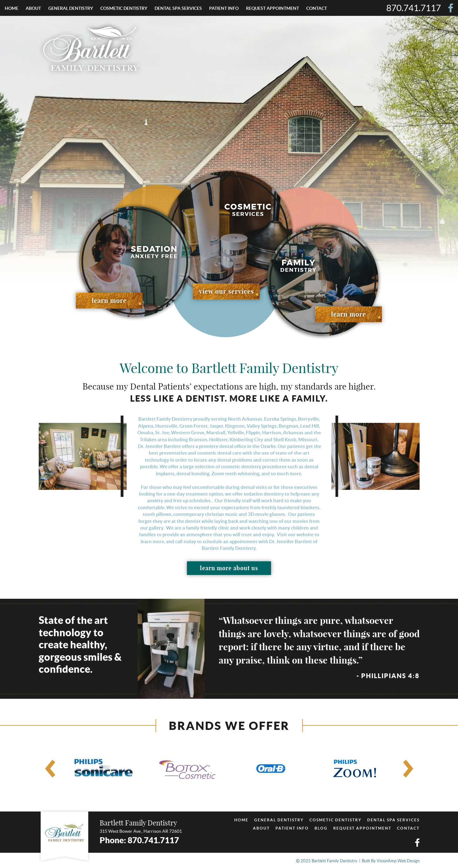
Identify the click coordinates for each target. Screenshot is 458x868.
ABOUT (33, 8)
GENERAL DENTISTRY (279, 820)
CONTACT (317, 8)
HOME (12, 8)
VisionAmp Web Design (398, 861)
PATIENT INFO (224, 8)
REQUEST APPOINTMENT (272, 8)
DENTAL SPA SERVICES (393, 820)
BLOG (321, 828)
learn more (109, 300)
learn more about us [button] (229, 568)
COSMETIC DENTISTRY (335, 820)
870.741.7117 (414, 8)
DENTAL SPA (178, 8)
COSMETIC (124, 8)
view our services (226, 291)
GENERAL (71, 8)
